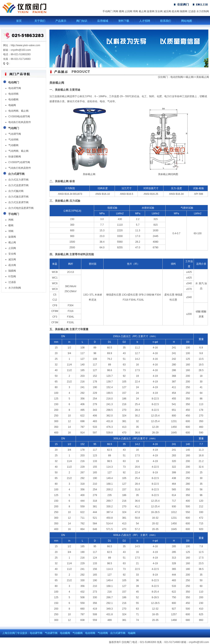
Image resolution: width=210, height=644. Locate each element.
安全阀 (159, 11)
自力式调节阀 (118, 633)
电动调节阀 (15, 88)
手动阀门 (108, 11)
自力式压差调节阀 (18, 202)
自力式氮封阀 (16, 191)
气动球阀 (13, 140)
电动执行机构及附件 (20, 122)
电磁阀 (12, 105)
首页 (19, 21)
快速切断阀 (15, 157)
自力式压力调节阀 (18, 180)
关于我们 (40, 21)
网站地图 (187, 21)
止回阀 (128, 11)
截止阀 (143, 11)
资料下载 (124, 21)
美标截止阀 (203, 77)
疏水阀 (175, 11)
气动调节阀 (15, 134)
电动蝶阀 (13, 99)
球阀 (135, 11)
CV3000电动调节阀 (19, 116)
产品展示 (61, 21)
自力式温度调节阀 (18, 185)
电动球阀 (13, 94)
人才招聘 (145, 21)
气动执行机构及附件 (20, 168)
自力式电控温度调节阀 (21, 208)
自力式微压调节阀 (18, 197)
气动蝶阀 (13, 145)
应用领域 (103, 21)
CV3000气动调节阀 (19, 162)
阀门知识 (82, 21)
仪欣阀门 (163, 77)
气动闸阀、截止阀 (18, 151)
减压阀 (167, 11)
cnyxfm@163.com (199, 642)
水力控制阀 (203, 11)
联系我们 (166, 21)
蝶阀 (122, 11)
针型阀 (12, 276)
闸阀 (116, 11)
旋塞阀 (151, 11)
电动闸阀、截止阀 (18, 111)
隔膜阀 (184, 11)
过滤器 (192, 11)
